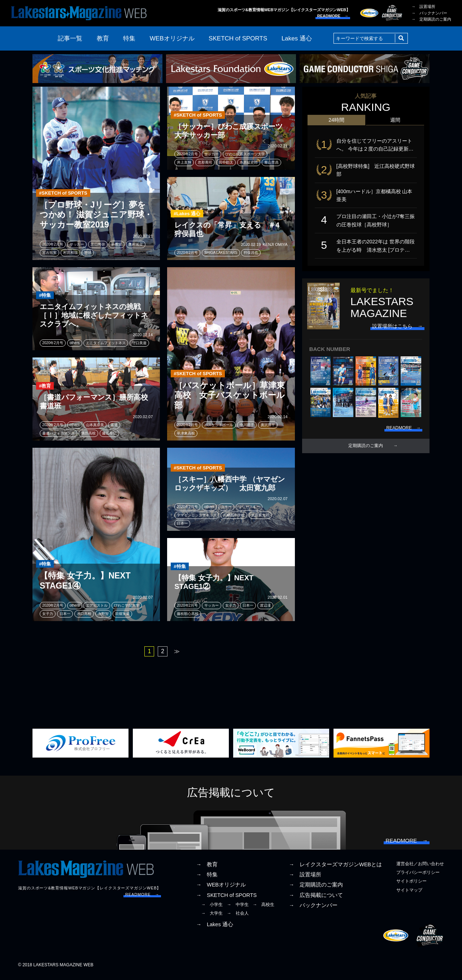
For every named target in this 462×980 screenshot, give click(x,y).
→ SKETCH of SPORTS (226, 899)
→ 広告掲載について (316, 899)
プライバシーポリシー (418, 877)
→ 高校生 (263, 909)
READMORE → (333, 16)
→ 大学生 (212, 918)
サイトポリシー (411, 885)
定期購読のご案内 (366, 459)
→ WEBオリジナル (221, 889)
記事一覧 (70, 38)
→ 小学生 (212, 909)
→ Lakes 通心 (214, 929)
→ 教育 (207, 869)
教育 (103, 38)
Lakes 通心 (297, 38)
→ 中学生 (238, 909)
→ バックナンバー (429, 13)
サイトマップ (409, 894)
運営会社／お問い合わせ (420, 868)
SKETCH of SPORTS (238, 38)
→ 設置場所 (423, 6)
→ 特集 (207, 879)
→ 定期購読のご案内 (431, 19)
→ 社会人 (238, 918)
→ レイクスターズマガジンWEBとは (335, 869)
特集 (129, 38)
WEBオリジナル (172, 38)
